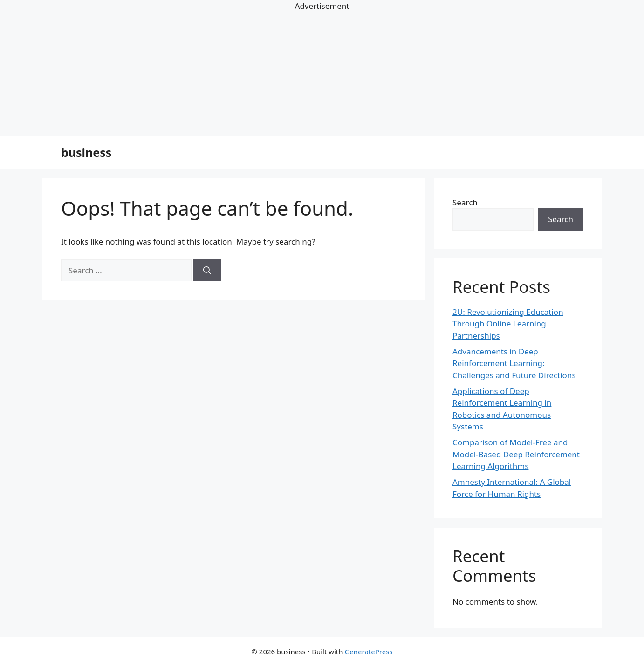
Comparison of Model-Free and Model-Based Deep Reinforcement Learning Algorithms (516, 454)
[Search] (207, 271)
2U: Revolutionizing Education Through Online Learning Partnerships (508, 324)
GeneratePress (368, 652)
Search (465, 202)
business (86, 152)
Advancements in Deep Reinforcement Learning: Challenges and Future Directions (514, 363)
